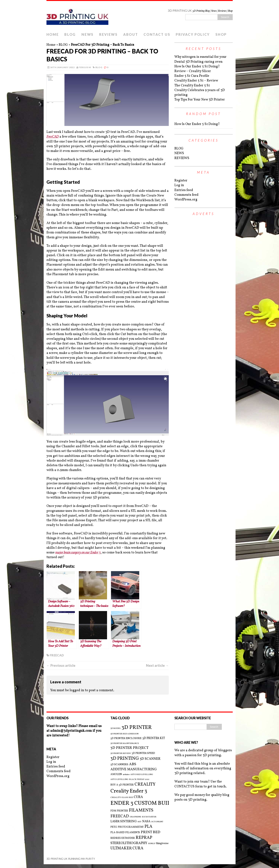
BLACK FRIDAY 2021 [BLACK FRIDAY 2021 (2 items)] (139, 780)
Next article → (157, 665)
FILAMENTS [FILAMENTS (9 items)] (141, 810)
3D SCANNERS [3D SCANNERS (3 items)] (119, 765)
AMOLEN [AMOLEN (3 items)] (116, 774)
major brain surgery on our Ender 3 (78, 553)
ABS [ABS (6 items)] (133, 764)
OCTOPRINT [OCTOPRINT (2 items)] (157, 822)
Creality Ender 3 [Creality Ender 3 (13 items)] (129, 791)
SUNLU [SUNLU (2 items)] (152, 844)
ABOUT (131, 34)
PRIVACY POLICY (193, 34)
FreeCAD (53, 137)
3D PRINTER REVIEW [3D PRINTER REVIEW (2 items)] (121, 754)
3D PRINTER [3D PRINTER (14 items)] (137, 727)
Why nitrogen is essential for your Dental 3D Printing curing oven (200, 59)
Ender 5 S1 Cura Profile (192, 76)
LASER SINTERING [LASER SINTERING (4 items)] (124, 822)
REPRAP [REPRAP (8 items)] (144, 838)
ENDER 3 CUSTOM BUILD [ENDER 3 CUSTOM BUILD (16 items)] (143, 803)
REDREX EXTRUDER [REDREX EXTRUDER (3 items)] (123, 838)
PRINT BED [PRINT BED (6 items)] (151, 832)
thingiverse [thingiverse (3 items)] (162, 843)
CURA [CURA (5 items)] (138, 797)
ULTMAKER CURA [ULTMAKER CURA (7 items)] (127, 848)
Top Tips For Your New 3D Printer (200, 100)
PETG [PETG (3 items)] (114, 827)
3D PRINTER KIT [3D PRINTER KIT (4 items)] (154, 738)
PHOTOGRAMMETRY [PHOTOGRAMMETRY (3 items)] (131, 827)
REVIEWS (108, 34)
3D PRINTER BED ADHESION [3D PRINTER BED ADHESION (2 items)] (124, 734)
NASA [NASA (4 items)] (146, 822)
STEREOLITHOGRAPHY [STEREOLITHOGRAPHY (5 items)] (129, 843)
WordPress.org (186, 200)
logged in (77, 690)
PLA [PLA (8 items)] (148, 827)
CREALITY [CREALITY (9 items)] (145, 784)
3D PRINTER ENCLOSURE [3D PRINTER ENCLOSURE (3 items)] (126, 738)
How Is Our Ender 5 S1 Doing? (197, 67)
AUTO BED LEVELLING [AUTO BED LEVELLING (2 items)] (142, 775)
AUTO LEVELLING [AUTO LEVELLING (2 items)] (119, 780)
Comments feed (186, 195)
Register (181, 181)
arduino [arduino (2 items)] (126, 775)
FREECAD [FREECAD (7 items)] (120, 816)
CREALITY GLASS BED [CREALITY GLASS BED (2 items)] (122, 798)
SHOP (221, 34)
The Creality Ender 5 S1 (192, 86)
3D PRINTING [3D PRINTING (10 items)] (125, 759)
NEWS (87, 34)
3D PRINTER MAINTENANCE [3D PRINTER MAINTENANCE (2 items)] (125, 744)
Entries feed (184, 190)
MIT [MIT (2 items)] (139, 822)
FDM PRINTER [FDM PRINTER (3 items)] (119, 811)
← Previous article (61, 665)
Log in (179, 185)
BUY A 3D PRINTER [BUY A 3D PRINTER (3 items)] (122, 785)
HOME (53, 34)
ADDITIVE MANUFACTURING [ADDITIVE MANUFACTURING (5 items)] (134, 769)
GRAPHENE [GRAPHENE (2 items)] (135, 817)
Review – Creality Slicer (193, 71)
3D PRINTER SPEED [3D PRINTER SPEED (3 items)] (143, 753)
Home (51, 45)
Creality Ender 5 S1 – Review (196, 81)
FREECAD (57, 655)
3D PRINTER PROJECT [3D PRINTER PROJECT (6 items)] (130, 748)
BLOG (70, 34)
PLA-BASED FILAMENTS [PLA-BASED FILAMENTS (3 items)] (125, 833)
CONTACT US (157, 34)
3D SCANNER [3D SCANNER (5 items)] (150, 759)
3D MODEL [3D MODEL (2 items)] (116, 729)
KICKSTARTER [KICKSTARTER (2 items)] (149, 817)
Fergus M (85, 67)
